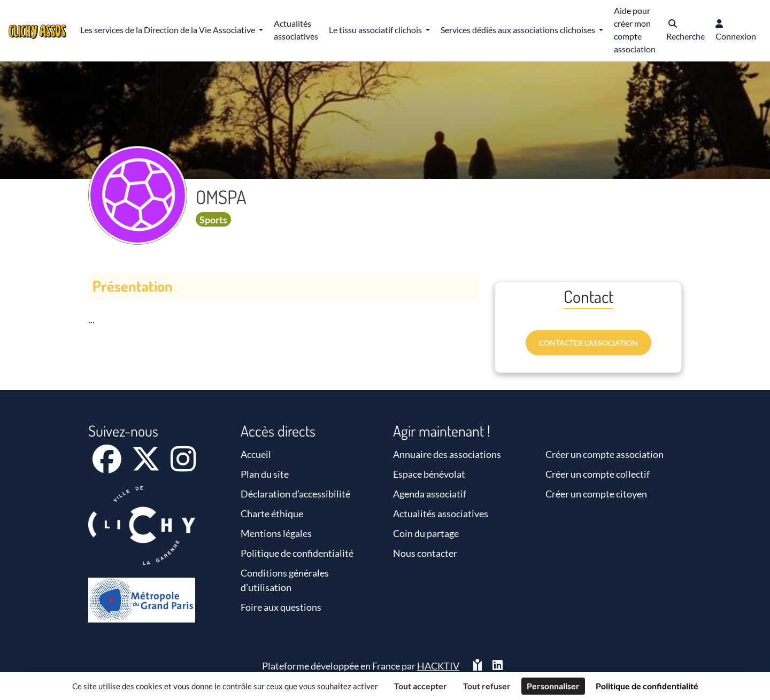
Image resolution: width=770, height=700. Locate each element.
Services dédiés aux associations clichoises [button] (519, 30)
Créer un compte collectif (598, 474)
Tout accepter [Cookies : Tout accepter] (421, 686)
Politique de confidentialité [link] (647, 686)
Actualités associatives (441, 514)
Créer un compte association (605, 454)
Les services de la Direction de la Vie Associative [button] (168, 30)
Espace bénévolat (429, 474)
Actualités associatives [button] (296, 30)
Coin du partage (426, 533)
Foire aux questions (281, 607)
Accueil (256, 454)
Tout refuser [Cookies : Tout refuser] (487, 686)
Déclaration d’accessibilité (295, 494)
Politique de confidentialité (297, 553)
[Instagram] (183, 466)
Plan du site (265, 474)
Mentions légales (276, 533)
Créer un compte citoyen (596, 494)
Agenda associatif (430, 494)
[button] (686, 31)
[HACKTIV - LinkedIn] (498, 666)
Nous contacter (425, 553)
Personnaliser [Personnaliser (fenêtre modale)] (553, 686)
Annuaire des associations (447, 454)
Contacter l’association (588, 343)
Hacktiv (438, 666)
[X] (147, 466)
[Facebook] (108, 466)
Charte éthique (272, 514)
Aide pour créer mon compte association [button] (635, 30)
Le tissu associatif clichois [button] (376, 30)
